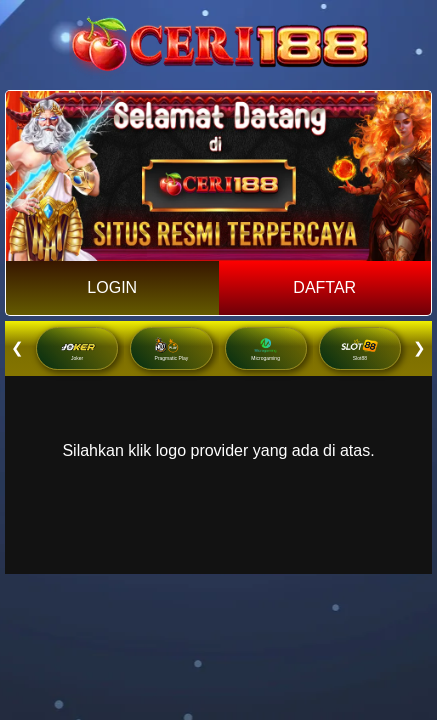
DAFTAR (324, 287)
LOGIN (112, 287)
